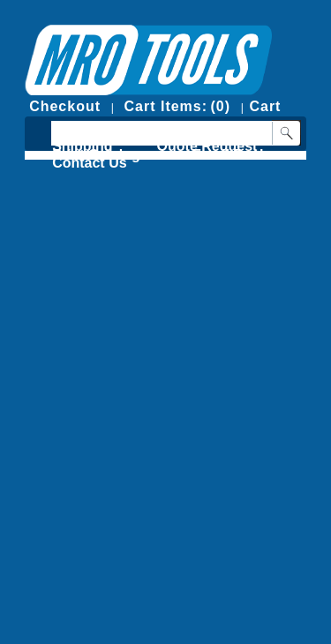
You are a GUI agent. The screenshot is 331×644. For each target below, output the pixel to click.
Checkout (65, 106)
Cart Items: (165, 106)
